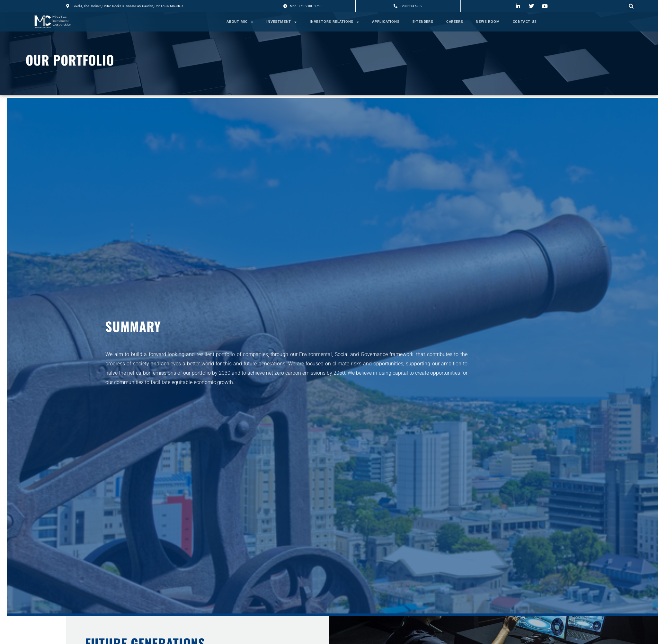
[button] (631, 6)
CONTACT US (525, 22)
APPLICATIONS (386, 22)
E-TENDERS (423, 22)
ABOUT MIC (240, 22)
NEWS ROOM (488, 22)
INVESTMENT (282, 22)
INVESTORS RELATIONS (334, 22)
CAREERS (455, 22)
